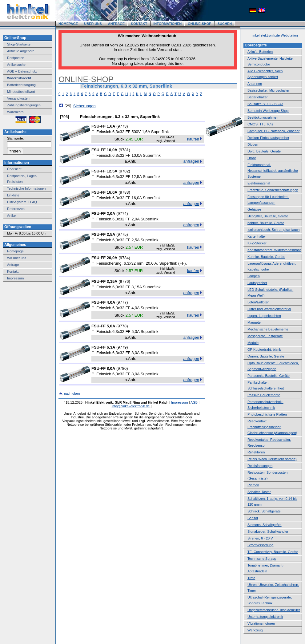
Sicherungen (84, 106)
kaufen (193, 139)
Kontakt (13, 271)
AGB (194, 402)
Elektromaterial (259, 183)
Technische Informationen (26, 188)
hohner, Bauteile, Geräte (266, 223)
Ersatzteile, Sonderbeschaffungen (273, 190)
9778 (122, 326)
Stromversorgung (260, 545)
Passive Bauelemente (264, 395)
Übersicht (14, 169)
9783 (124, 192)
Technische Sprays (262, 559)
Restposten (16, 58)
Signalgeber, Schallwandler (268, 531)
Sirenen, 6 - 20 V (260, 538)
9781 (124, 150)
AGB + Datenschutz (22, 71)
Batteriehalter (257, 97)
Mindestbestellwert (21, 92)
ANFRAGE (116, 24)
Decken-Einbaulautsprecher (268, 138)
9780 (122, 368)
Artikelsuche (16, 65)
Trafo (251, 578)
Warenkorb (15, 112)
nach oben (72, 393)
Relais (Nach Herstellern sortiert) (272, 459)
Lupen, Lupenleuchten (264, 316)
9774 (122, 213)
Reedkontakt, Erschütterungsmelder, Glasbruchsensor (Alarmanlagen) (272, 427)
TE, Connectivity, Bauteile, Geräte (273, 552)
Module (253, 343)
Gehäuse (254, 209)
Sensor (253, 518)
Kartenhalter (257, 236)
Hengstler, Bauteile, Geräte (268, 216)
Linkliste (13, 195)
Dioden (253, 144)
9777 (122, 302)
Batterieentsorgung (21, 85)
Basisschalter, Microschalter (268, 90)
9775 (122, 234)
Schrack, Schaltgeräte (264, 511)
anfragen (191, 161)
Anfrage (13, 265)
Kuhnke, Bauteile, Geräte (266, 257)
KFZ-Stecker (257, 243)
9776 (124, 281)
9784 (124, 258)
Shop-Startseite (19, 44)
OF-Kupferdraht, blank (264, 350)
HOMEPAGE (68, 24)
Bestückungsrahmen (263, 117)
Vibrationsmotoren (261, 623)
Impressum (15, 278)
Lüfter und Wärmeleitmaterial (269, 309)
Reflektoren (256, 452)
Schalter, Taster (259, 492)
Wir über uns (17, 258)
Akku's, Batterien (260, 52)
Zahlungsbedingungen (24, 105)
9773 (122, 126)
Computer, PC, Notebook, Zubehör (273, 131)
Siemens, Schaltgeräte (265, 525)
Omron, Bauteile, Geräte (266, 356)
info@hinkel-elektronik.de (131, 406)
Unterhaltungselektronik (265, 617)
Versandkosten (18, 98)
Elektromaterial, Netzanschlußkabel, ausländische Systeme (273, 171)
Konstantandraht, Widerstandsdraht (274, 250)
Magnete (254, 322)
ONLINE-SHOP (199, 24)
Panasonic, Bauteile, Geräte (269, 376)
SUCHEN (225, 24)
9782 (124, 171)
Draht (252, 158)
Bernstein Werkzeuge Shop (268, 111)
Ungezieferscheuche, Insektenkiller (274, 610)
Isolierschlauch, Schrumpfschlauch (273, 230)
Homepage (15, 251)
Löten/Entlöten (258, 302)
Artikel (12, 215)
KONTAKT (139, 24)
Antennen (255, 84)
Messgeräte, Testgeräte (265, 336)
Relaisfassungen (260, 466)
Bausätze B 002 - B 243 (265, 104)
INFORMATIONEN (167, 24)
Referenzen (16, 209)
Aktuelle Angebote (21, 51)
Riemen (253, 485)
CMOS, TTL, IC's (260, 124)
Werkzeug (255, 630)
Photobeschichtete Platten (267, 414)
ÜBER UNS (93, 24)
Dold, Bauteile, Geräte (264, 151)
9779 (122, 347)
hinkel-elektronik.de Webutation (274, 35)
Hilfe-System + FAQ (22, 202)
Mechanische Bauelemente (268, 329)
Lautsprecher (257, 283)
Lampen (254, 276)
